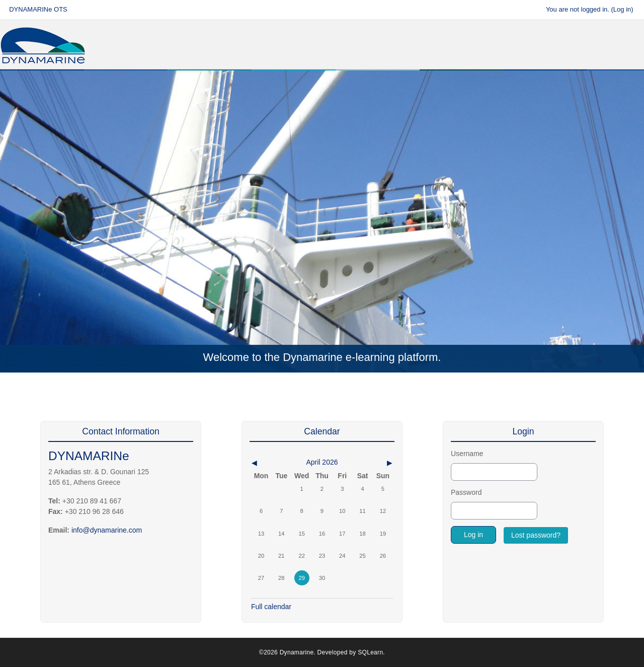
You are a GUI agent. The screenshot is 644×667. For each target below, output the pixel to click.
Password (466, 492)
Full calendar (271, 607)
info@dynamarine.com (107, 530)
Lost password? (536, 535)
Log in (622, 9)
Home (37, 88)
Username (467, 454)
